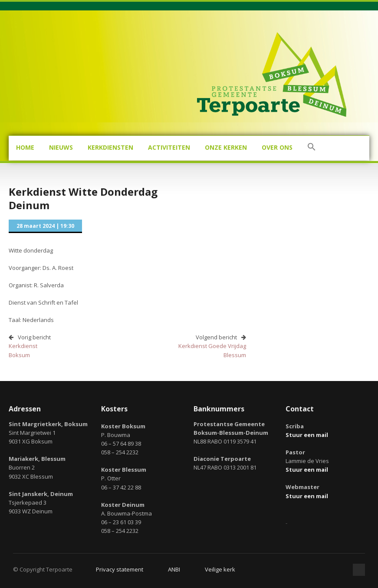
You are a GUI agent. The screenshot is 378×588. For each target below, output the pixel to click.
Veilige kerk (220, 569)
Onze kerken (226, 147)
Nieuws (61, 147)
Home (25, 147)
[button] (312, 148)
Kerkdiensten (110, 147)
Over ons (277, 147)
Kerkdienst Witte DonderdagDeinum (83, 198)
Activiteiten (169, 147)
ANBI (174, 569)
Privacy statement (120, 569)
